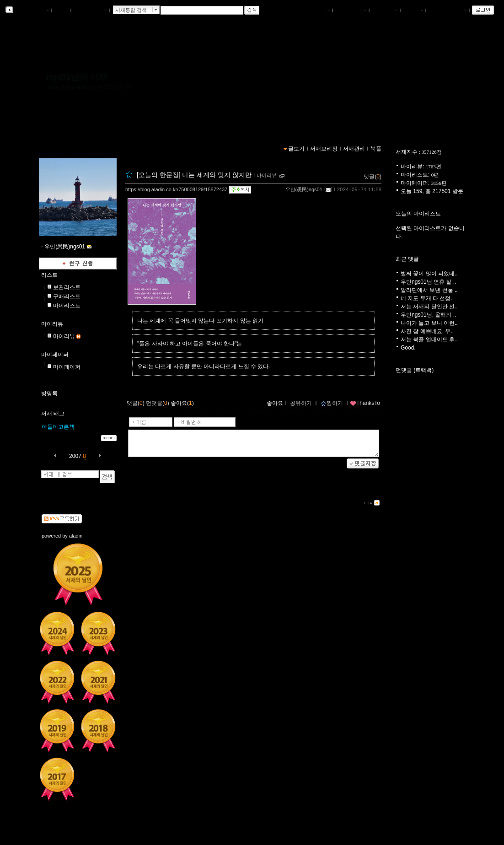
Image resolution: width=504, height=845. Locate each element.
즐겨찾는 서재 (448, 11)
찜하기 (332, 403)
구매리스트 (67, 296)
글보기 (296, 149)
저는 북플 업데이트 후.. (429, 339)
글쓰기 (413, 11)
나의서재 (317, 11)
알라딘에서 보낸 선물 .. (429, 290)
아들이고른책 (58, 427)
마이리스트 (67, 306)
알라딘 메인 (90, 11)
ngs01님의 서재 (77, 77)
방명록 (49, 393)
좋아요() (182, 403)
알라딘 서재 (32, 11)
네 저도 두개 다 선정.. (427, 298)
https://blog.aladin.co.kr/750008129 (89, 87)
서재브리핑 (351, 11)
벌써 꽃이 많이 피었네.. (429, 274)
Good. (408, 348)
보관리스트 (67, 287)
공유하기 (301, 403)
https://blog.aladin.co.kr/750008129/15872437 (176, 189)
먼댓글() (158, 403)
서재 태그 (53, 414)
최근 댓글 (407, 259)
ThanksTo (365, 403)
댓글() (373, 177)
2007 (75, 456)
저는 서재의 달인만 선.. (429, 307)
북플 (62, 11)
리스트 (49, 275)
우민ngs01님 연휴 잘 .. (428, 282)
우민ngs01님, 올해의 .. (428, 315)
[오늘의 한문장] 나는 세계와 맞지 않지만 (194, 175)
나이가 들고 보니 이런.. (429, 323)
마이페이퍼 (55, 355)
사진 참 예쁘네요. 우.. (427, 331)
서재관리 (385, 11)
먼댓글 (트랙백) (415, 370)
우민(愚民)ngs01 (304, 189)
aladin (76, 536)
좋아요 (275, 403)
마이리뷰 (52, 324)
